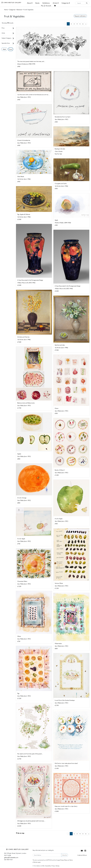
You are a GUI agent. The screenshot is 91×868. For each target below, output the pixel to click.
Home (6, 10)
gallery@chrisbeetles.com (11, 857)
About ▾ (30, 3)
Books (37, 3)
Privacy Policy (64, 860)
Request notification (80, 16)
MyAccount (46, 6)
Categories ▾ (66, 3)
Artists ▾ (56, 3)
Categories (12, 10)
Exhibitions (46, 3)
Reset (11, 49)
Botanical (19, 10)
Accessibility (48, 866)
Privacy (53, 866)
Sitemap (58, 866)
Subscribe (65, 855)
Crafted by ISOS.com (82, 855)
